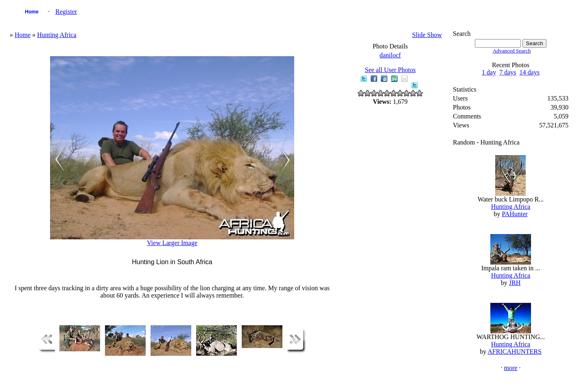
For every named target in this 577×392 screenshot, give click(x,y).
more (511, 368)
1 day (489, 72)
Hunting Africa (57, 35)
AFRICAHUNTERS (514, 351)
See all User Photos (390, 70)
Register (66, 12)
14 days (530, 72)
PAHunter (515, 214)
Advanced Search (512, 51)
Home (32, 12)
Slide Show (427, 35)
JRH (515, 283)
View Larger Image (172, 243)
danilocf (390, 55)
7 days (508, 72)
